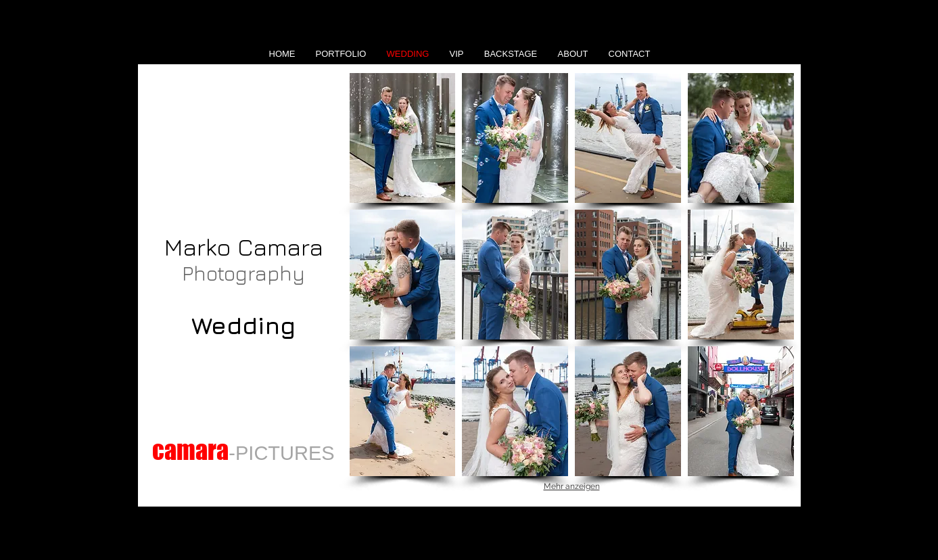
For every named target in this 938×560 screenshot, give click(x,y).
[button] (403, 138)
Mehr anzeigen (572, 486)
